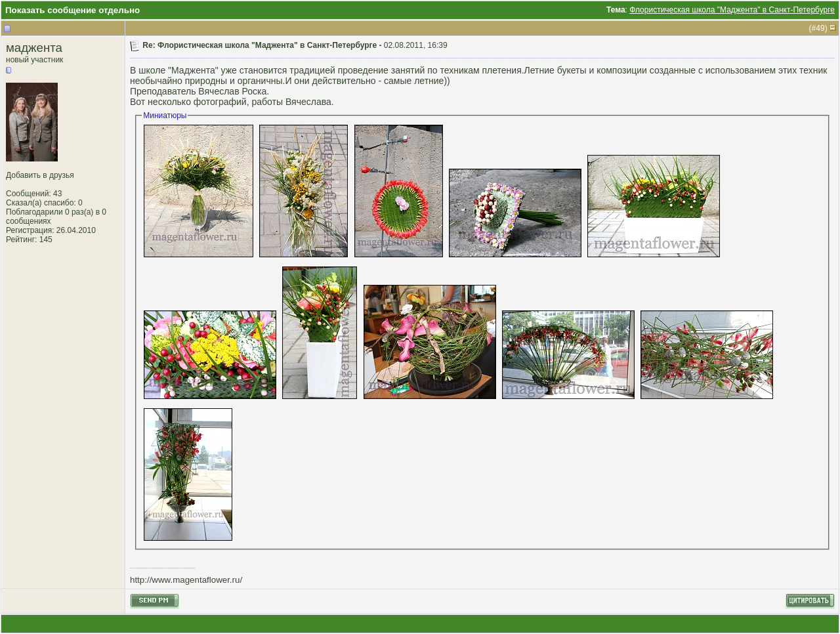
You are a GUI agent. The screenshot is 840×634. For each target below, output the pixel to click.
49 (820, 28)
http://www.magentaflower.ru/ (186, 580)
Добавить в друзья (40, 175)
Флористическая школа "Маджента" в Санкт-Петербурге (732, 10)
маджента (34, 48)
